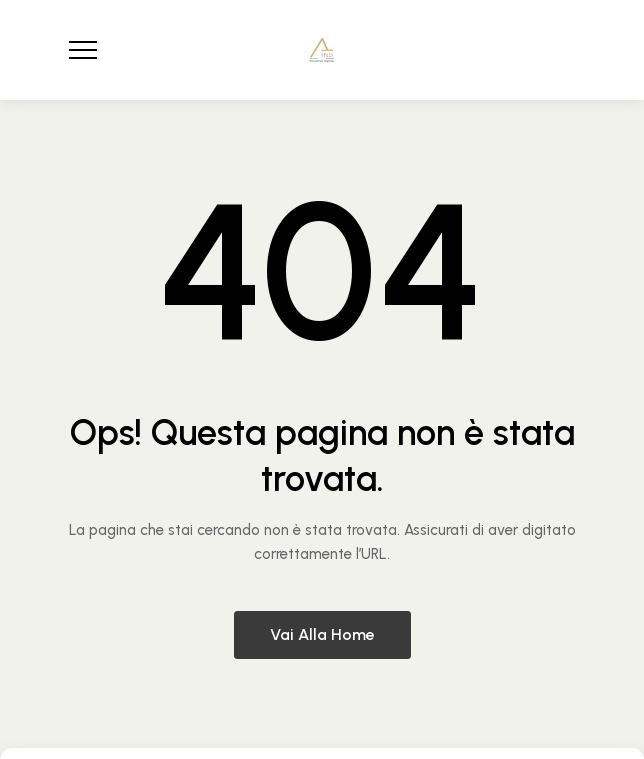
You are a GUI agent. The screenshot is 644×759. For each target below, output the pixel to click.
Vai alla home (322, 634)
